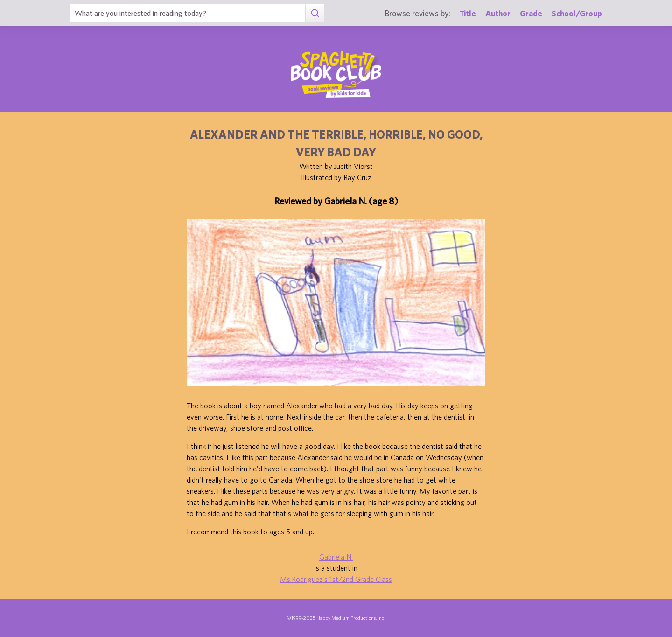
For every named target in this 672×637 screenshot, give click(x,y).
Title (468, 13)
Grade (531, 13)
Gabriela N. (336, 557)
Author (498, 13)
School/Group (577, 13)
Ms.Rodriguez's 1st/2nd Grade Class (336, 579)
